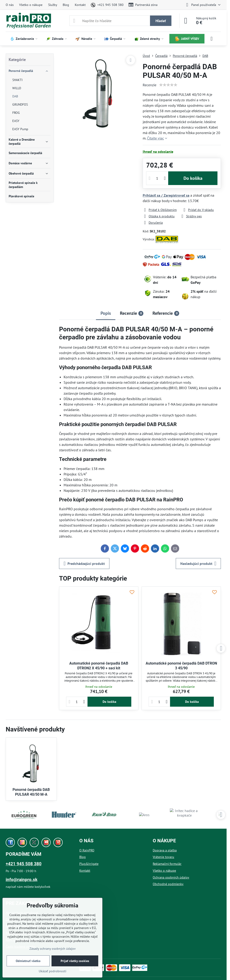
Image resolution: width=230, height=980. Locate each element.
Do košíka (193, 178)
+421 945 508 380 (24, 864)
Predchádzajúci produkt (84, 564)
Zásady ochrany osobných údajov (53, 949)
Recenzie (150, 85)
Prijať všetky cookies (75, 961)
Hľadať (161, 21)
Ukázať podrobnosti (53, 971)
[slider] (168, 85)
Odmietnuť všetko (28, 961)
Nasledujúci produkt (198, 564)
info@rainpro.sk (22, 880)
